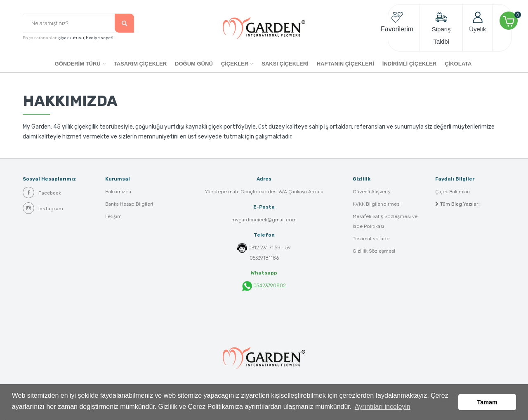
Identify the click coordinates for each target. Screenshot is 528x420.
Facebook (42, 192)
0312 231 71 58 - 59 (270, 248)
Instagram (43, 208)
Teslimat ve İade (371, 239)
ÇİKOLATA (458, 64)
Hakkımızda (118, 192)
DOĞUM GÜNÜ (194, 64)
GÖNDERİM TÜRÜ (78, 64)
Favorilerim (397, 22)
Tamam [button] (487, 402)
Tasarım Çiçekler (140, 64)
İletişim (113, 217)
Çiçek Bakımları (453, 192)
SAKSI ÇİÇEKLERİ (285, 64)
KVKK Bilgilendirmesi (377, 204)
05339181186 (264, 258)
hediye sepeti (100, 38)
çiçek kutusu (71, 38)
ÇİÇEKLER (235, 64)
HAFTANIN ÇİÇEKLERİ (345, 64)
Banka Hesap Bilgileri (129, 204)
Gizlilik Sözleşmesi (374, 251)
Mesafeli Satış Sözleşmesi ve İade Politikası (385, 222)
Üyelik (477, 22)
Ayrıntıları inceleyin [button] (383, 407)
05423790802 (264, 286)
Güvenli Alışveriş (371, 192)
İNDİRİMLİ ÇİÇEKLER (409, 64)
